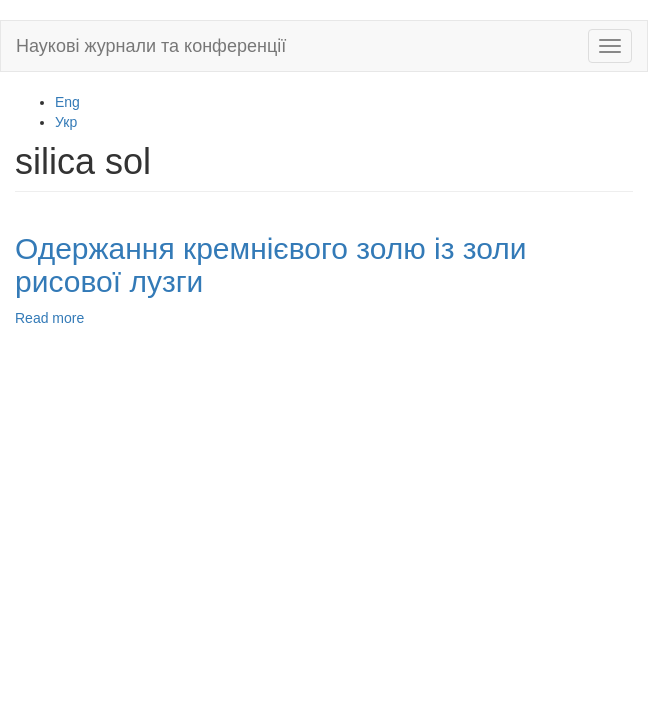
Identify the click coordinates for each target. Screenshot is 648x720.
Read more (49, 318)
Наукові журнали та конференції (151, 46)
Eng (67, 102)
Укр (66, 122)
